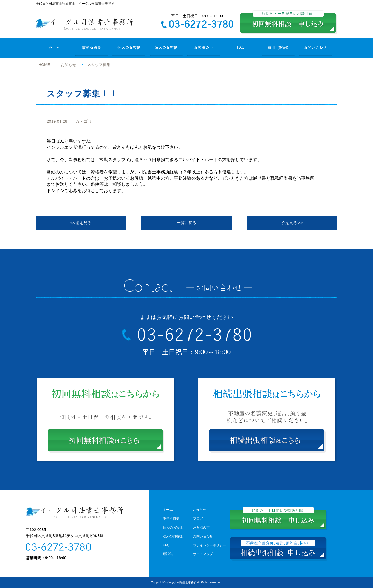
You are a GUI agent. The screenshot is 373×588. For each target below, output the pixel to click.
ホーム (168, 510)
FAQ (166, 545)
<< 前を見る (81, 223)
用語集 (168, 554)
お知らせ (69, 65)
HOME (44, 65)
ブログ (198, 518)
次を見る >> (292, 223)
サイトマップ (203, 554)
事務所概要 (171, 518)
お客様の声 (201, 527)
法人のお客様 (173, 536)
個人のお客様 (173, 527)
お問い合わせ (203, 536)
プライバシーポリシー (210, 545)
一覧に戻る (187, 223)
